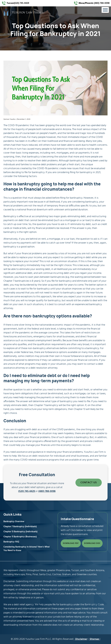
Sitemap (94, 639)
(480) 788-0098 (94, 3)
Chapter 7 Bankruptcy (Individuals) (20, 527)
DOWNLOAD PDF (71, 543)
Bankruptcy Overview (14, 522)
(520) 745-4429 (18, 3)
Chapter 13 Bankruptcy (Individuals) (20, 532)
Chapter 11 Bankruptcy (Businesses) (20, 537)
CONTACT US (89, 483)
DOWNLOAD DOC (92, 543)
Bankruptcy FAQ (11, 542)
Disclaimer (81, 639)
